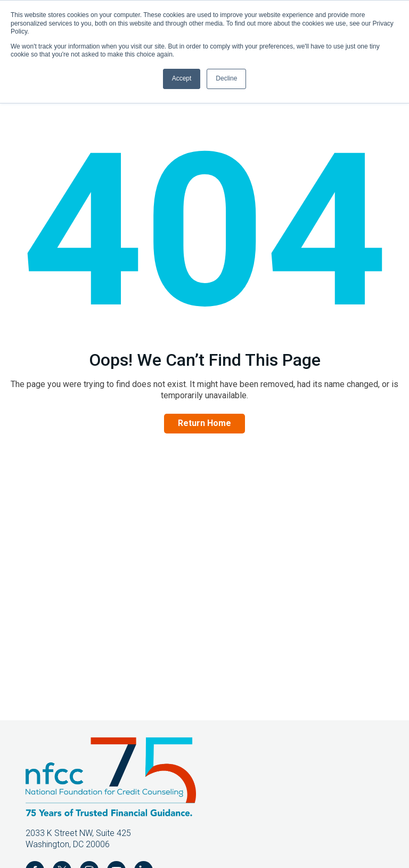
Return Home (204, 423)
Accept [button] (182, 78)
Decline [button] (226, 78)
